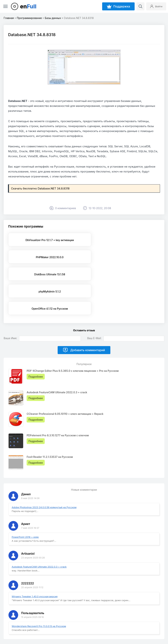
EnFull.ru (14, 632)
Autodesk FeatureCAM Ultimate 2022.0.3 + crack (39, 532)
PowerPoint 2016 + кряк (25, 503)
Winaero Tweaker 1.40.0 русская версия (35, 562)
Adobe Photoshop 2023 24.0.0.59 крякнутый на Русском (44, 473)
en (28, 6)
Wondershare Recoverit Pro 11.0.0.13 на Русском (39, 592)
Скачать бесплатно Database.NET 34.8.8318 (40, 188)
